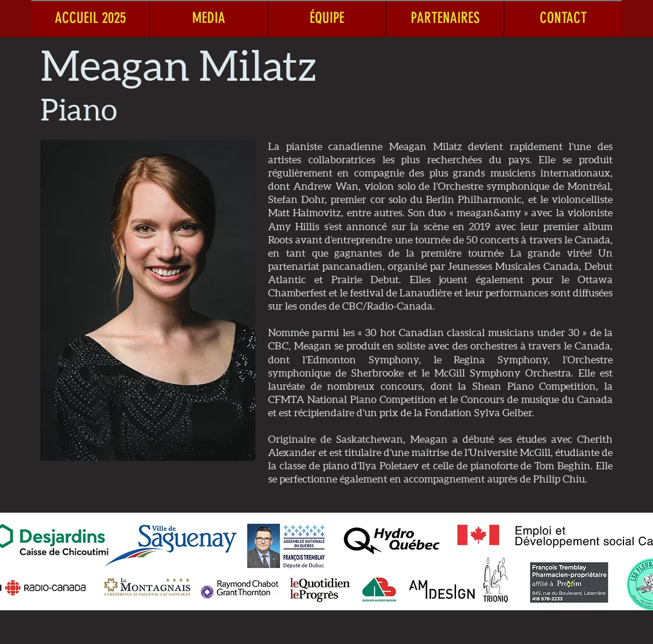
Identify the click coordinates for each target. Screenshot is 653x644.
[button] (208, 18)
